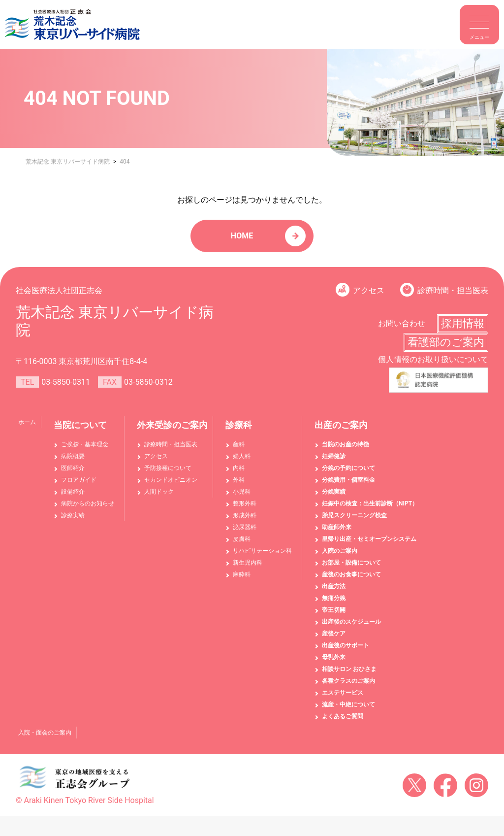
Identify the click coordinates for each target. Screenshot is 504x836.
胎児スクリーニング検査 (354, 515)
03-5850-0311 (66, 382)
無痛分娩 (334, 598)
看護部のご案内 (446, 342)
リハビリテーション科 (262, 551)
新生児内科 (248, 563)
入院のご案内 (340, 551)
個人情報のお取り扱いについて (433, 359)
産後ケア (334, 634)
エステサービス (343, 693)
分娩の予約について (348, 468)
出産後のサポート (346, 645)
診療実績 (73, 515)
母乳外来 (334, 657)
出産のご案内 (341, 425)
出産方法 (334, 586)
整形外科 (245, 503)
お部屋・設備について (351, 563)
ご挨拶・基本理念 (85, 444)
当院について (80, 425)
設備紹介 (73, 492)
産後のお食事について (351, 574)
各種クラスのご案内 (348, 681)
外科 (239, 480)
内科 (239, 468)
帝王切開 (334, 610)
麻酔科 (242, 574)
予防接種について (168, 468)
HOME (242, 236)
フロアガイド (79, 480)
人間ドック (159, 492)
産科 (239, 444)
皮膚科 (242, 539)
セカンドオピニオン (171, 480)
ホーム (27, 422)
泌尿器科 (245, 527)
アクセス (369, 290)
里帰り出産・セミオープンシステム (369, 539)
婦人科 (242, 456)
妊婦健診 (334, 456)
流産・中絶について (348, 704)
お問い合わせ (402, 323)
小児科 (242, 492)
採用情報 (463, 323)
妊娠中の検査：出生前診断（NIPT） (370, 503)
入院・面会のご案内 (45, 733)
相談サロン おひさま (349, 669)
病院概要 (73, 456)
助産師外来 (337, 527)
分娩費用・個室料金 (348, 480)
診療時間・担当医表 (453, 290)
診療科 (239, 425)
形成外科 (245, 515)
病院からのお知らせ (88, 503)
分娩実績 (334, 492)
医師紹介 (73, 468)
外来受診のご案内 (172, 425)
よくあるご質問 (343, 716)
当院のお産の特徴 (346, 444)
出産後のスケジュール (351, 622)
